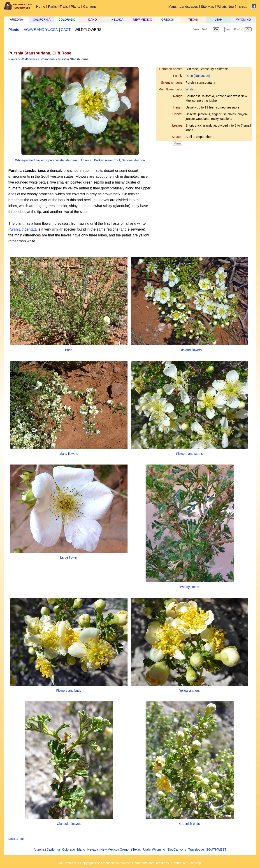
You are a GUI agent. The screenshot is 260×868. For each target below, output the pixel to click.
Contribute (179, 863)
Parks (52, 6)
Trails (64, 6)
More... (243, 7)
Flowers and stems (189, 454)
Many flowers (69, 454)
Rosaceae (48, 59)
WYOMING (244, 20)
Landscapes (189, 6)
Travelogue (196, 849)
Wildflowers (29, 59)
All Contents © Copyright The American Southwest (94, 863)
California (53, 849)
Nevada (93, 849)
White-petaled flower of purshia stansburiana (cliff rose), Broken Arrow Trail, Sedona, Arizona (80, 160)
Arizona (39, 849)
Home (41, 6)
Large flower (69, 557)
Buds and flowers (189, 350)
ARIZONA (16, 20)
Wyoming (158, 849)
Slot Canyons (177, 849)
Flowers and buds (69, 691)
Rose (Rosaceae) (198, 76)
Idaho (81, 849)
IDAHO (92, 20)
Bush (69, 350)
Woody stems (189, 587)
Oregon (125, 849)
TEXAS (193, 20)
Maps (173, 6)
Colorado (68, 849)
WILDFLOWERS (88, 30)
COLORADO (67, 20)
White (190, 89)
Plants (76, 6)
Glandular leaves (69, 824)
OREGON (168, 20)
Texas (137, 849)
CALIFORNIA (42, 20)
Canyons (90, 6)
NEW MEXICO (143, 20)
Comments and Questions (151, 863)
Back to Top (16, 839)
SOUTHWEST (216, 849)
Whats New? (227, 6)
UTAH (218, 20)
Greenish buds (189, 824)
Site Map (208, 6)
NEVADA (117, 20)
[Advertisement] (61, 42)
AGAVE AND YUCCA (41, 30)
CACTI (66, 30)
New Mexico (109, 849)
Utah (146, 849)
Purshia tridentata (22, 229)
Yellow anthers (189, 691)
